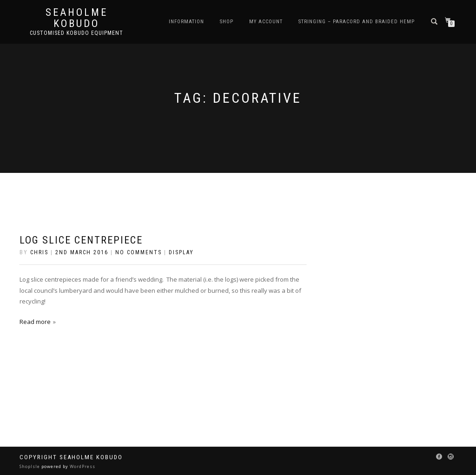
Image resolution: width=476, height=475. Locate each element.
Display (181, 252)
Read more (35, 322)
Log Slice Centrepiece (81, 240)
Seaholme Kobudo (77, 18)
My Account (266, 22)
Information (186, 22)
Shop (227, 22)
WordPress (82, 466)
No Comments (139, 252)
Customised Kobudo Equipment (76, 33)
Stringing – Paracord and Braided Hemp (357, 22)
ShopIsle (30, 466)
